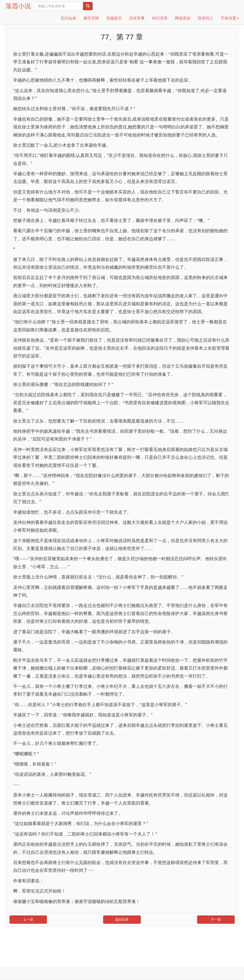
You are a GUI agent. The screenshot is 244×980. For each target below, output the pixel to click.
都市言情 (91, 18)
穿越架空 (114, 18)
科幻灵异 (160, 18)
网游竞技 (183, 18)
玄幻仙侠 (68, 18)
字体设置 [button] (230, 18)
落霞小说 (18, 6)
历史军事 (137, 18)
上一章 (28, 920)
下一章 (216, 920)
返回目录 (122, 920)
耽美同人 (206, 18)
